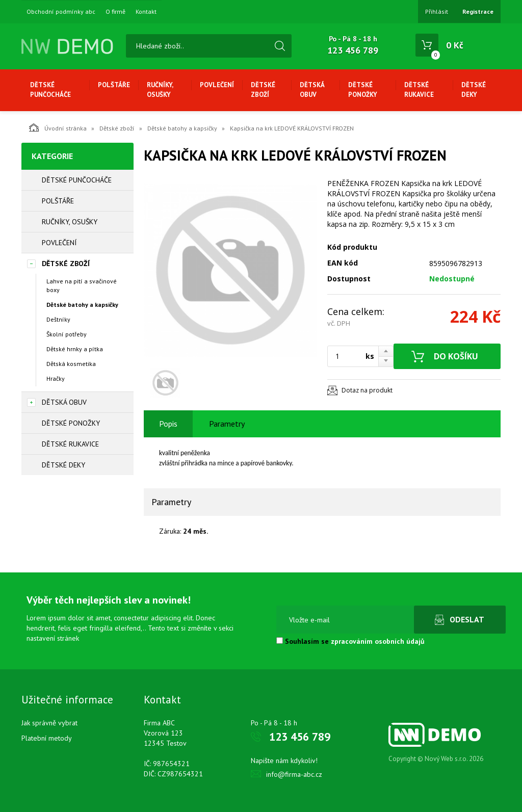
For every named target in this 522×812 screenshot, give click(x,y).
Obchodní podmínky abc (61, 12)
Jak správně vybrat (49, 723)
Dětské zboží (263, 90)
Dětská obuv (312, 90)
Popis (168, 424)
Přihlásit (437, 11)
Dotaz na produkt (367, 390)
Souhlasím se (350, 641)
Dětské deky (474, 90)
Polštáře (114, 85)
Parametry (227, 424)
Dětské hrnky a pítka (75, 349)
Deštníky (58, 319)
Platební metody (47, 738)
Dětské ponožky (363, 90)
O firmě (115, 12)
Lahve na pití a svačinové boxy (82, 285)
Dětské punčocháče (50, 90)
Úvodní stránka (58, 127)
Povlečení (217, 85)
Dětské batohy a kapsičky (182, 128)
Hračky (56, 378)
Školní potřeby (67, 334)
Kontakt (146, 12)
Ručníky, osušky (160, 90)
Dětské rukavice (419, 90)
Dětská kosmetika (71, 364)
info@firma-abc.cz (294, 774)
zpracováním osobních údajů (378, 641)
